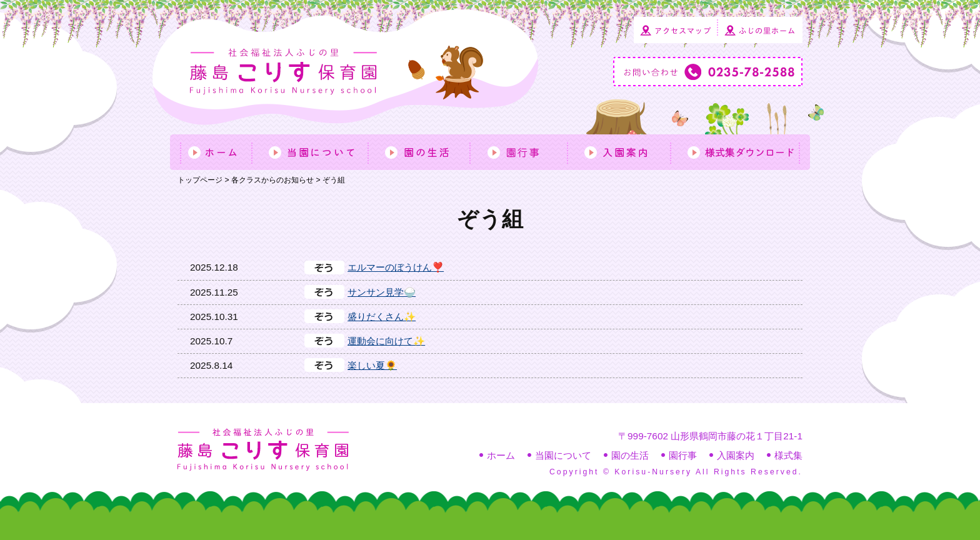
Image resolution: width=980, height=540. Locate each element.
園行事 (683, 455)
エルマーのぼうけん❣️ (396, 267)
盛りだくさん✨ (382, 317)
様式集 (788, 455)
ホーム (501, 455)
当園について (563, 455)
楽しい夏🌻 (372, 365)
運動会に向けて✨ (386, 341)
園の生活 (630, 455)
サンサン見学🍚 (382, 292)
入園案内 (736, 455)
